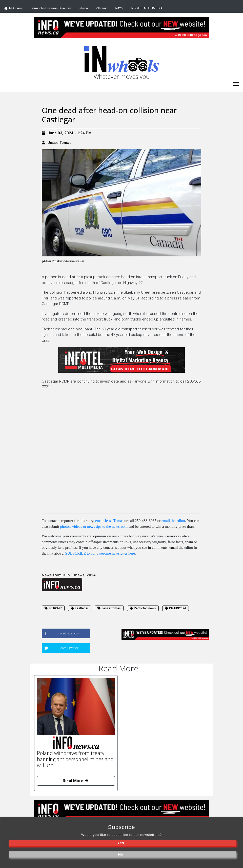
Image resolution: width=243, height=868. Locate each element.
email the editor (173, 521)
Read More (76, 781)
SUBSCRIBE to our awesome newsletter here (100, 553)
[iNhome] (236, 83)
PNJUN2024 (176, 608)
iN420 (119, 8)
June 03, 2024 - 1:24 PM (67, 133)
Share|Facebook (68, 633)
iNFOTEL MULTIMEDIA (147, 8)
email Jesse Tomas (109, 521)
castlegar (80, 608)
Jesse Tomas (59, 143)
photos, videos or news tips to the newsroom (94, 526)
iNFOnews (13, 8)
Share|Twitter (69, 648)
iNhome (101, 8)
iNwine (83, 8)
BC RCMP (53, 608)
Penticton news (143, 608)
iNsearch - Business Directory (51, 8)
